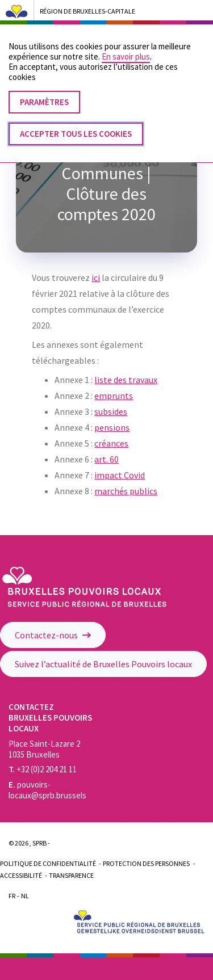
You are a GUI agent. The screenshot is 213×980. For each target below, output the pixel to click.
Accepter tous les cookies (76, 122)
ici (96, 277)
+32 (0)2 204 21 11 (43, 769)
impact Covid (120, 475)
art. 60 (106, 459)
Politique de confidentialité (48, 863)
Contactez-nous (53, 635)
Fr (12, 896)
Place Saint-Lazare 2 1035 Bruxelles (44, 749)
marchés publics (126, 491)
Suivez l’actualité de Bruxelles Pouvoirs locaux (103, 664)
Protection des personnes (146, 863)
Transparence (71, 875)
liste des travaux (126, 380)
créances (111, 443)
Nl (25, 896)
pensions (112, 427)
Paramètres (44, 91)
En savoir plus (126, 45)
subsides (111, 411)
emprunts (114, 396)
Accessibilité (21, 875)
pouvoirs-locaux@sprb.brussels (47, 790)
